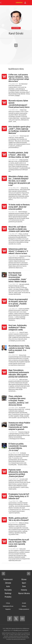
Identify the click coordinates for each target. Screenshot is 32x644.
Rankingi (8, 593)
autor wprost (16, 28)
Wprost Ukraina (24, 593)
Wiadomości (8, 579)
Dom (24, 586)
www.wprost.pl (15, 639)
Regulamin (8, 609)
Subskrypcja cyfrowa (8, 606)
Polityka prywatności (24, 609)
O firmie (8, 603)
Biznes (24, 579)
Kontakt (24, 603)
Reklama (24, 606)
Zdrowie (8, 583)
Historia (24, 590)
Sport (24, 583)
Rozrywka (8, 590)
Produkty (8, 597)
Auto (8, 586)
